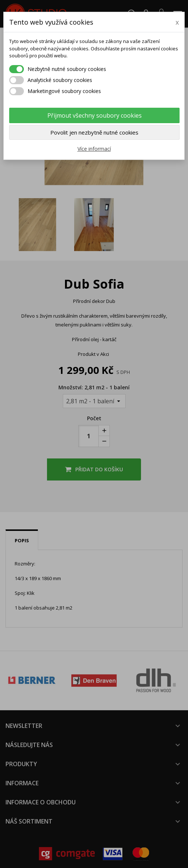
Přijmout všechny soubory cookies (95, 115)
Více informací (94, 149)
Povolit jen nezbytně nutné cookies (94, 132)
